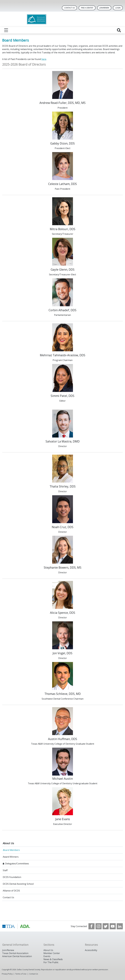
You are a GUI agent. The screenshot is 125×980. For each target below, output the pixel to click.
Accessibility (91, 950)
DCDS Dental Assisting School (18, 884)
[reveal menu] (6, 30)
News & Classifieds (53, 959)
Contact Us (69, 8)
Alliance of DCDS (11, 891)
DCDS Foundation (12, 877)
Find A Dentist (87, 8)
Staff (5, 870)
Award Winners (11, 857)
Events (47, 956)
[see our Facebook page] (92, 926)
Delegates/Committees (17, 864)
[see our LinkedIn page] (120, 926)
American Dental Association (17, 956)
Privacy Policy (7, 974)
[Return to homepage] (62, 19)
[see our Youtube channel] (113, 926)
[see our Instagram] (99, 926)
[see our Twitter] (106, 926)
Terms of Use (21, 974)
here (44, 59)
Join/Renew (104, 8)
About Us (8, 843)
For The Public (51, 962)
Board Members (11, 850)
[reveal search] (119, 30)
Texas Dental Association (15, 953)
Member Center (52, 953)
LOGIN (118, 8)
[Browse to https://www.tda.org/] (16, 926)
